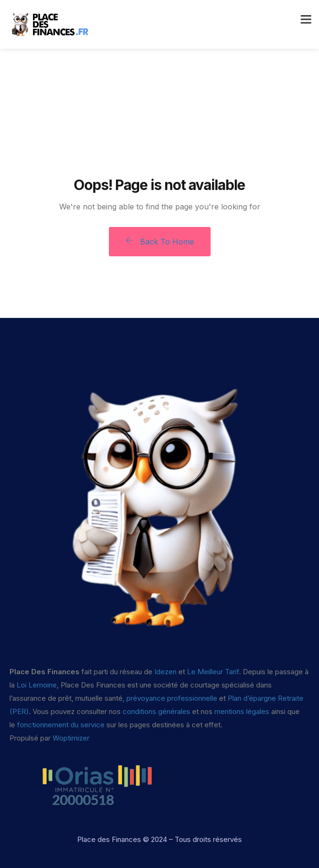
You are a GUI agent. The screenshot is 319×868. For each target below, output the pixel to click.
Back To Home (160, 241)
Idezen (165, 672)
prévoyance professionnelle (172, 698)
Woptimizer (71, 738)
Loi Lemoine (37, 685)
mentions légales (242, 711)
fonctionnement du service (61, 725)
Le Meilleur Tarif (213, 672)
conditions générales (156, 711)
